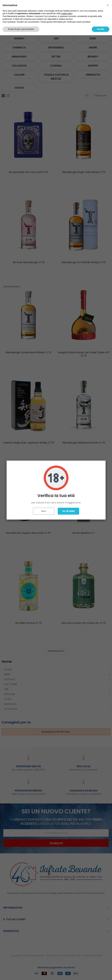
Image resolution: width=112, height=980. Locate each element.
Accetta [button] (101, 974)
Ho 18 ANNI (68, 511)
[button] (108, 950)
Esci (44, 511)
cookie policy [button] (67, 958)
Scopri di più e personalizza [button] (21, 974)
